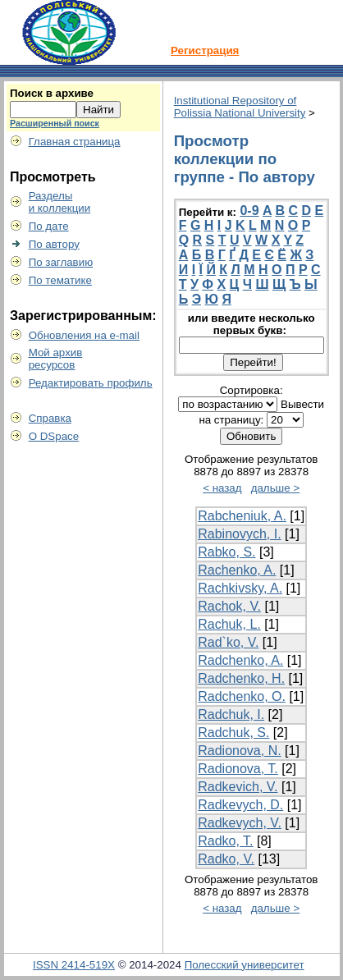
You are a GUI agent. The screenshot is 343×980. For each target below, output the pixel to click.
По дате (49, 226)
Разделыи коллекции (60, 202)
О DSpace (54, 436)
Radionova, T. (238, 769)
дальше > (276, 488)
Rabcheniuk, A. (242, 516)
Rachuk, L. (229, 624)
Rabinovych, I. (239, 534)
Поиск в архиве (52, 93)
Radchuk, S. (233, 733)
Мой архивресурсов (56, 359)
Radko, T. (225, 841)
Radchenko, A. (240, 660)
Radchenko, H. (241, 678)
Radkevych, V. (240, 823)
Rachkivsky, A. (240, 588)
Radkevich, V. (238, 787)
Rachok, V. (229, 606)
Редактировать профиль (91, 383)
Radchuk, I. (231, 714)
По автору (54, 244)
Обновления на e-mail (84, 335)
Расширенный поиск (55, 123)
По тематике (60, 280)
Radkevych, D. (240, 805)
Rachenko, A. (237, 570)
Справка (50, 418)
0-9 (249, 211)
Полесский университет (245, 965)
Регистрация (205, 50)
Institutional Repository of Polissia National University (240, 107)
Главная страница (75, 142)
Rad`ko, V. (228, 642)
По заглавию (61, 262)
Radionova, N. (239, 751)
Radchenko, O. (242, 696)
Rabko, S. (226, 552)
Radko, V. (226, 859)
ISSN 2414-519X (74, 965)
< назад (222, 488)
